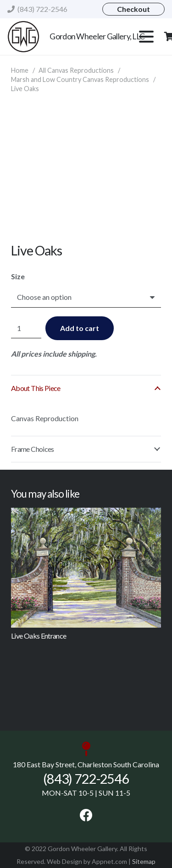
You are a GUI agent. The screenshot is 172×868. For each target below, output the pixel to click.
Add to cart (80, 328)
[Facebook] (86, 815)
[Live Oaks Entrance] (86, 568)
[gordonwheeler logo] (23, 37)
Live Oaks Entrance (39, 635)
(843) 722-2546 (86, 779)
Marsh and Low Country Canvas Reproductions (80, 79)
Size (18, 276)
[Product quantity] (26, 328)
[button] (146, 37)
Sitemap (144, 861)
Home (20, 70)
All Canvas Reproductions (76, 70)
